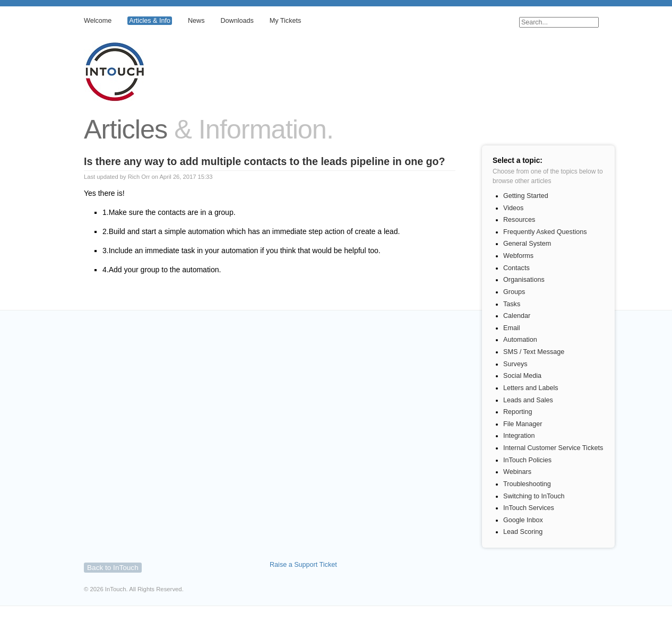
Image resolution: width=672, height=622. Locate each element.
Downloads (237, 21)
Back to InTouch (113, 568)
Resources (519, 220)
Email (512, 328)
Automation (520, 340)
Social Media (522, 376)
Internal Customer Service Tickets (553, 448)
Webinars (517, 472)
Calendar (517, 316)
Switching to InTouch (534, 496)
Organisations (524, 280)
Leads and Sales (528, 400)
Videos (513, 208)
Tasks (512, 304)
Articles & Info (150, 21)
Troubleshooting (527, 484)
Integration (519, 436)
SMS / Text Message (534, 352)
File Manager (523, 424)
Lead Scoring (523, 532)
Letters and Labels (531, 388)
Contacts (516, 268)
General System (527, 244)
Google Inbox (523, 520)
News (196, 21)
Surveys (515, 364)
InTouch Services (529, 508)
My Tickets (285, 21)
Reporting (518, 412)
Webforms (518, 256)
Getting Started (526, 196)
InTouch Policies (527, 460)
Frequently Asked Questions (545, 232)
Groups (514, 292)
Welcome (98, 21)
